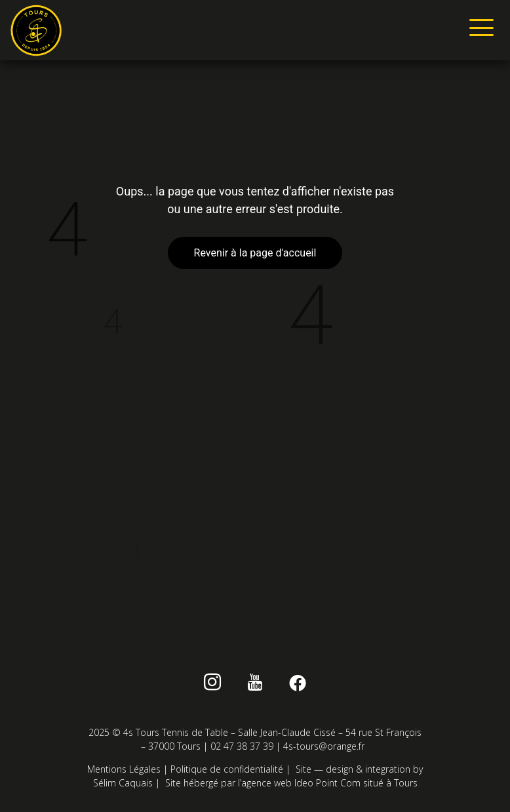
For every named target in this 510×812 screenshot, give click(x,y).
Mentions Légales (124, 769)
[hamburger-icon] (479, 30)
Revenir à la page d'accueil (255, 253)
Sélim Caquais (123, 783)
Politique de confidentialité (227, 769)
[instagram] (213, 685)
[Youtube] (255, 685)
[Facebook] (297, 685)
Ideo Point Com (327, 783)
